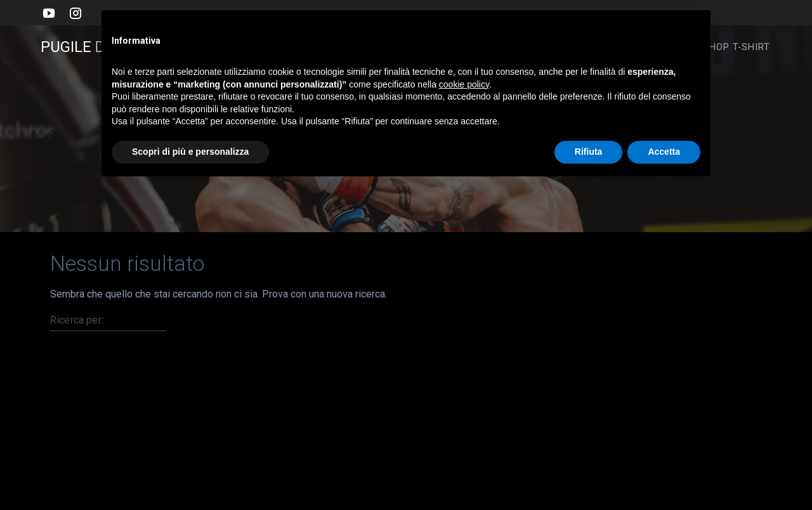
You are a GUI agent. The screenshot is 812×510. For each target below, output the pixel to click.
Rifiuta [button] (589, 152)
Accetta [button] (664, 152)
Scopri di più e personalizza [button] (190, 152)
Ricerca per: (77, 320)
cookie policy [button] (464, 84)
